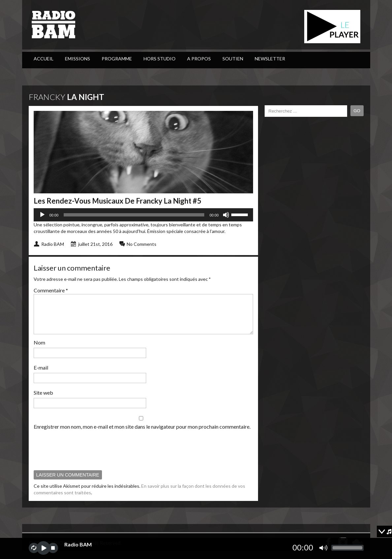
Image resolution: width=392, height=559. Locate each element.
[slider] (134, 215)
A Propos (199, 59)
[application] (143, 215)
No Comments (142, 244)
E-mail (41, 375)
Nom (39, 350)
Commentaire (51, 290)
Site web (43, 400)
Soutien (233, 59)
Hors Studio (160, 59)
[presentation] (84, 458)
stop (53, 548)
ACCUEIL (44, 59)
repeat (34, 548)
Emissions (78, 59)
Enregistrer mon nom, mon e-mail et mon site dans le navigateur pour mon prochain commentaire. (142, 434)
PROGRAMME (117, 59)
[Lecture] (42, 215)
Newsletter (270, 59)
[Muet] (226, 215)
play (43, 548)
